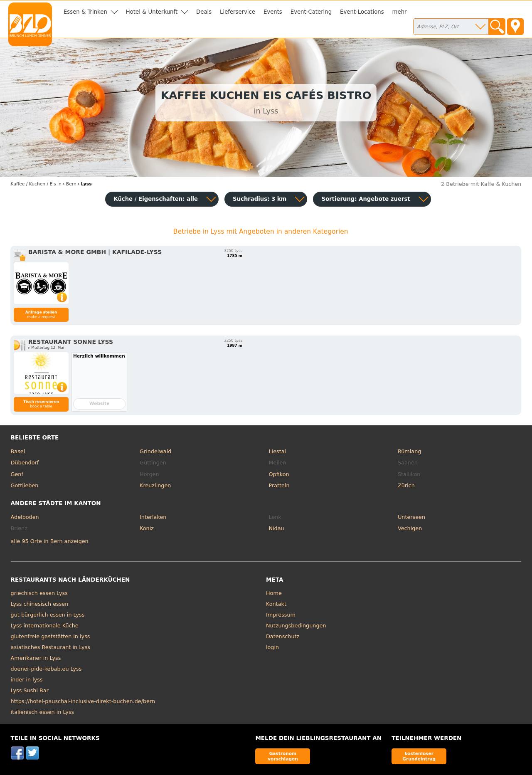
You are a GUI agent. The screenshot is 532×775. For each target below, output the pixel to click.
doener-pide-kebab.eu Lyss (46, 669)
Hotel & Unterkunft (152, 12)
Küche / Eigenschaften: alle (156, 199)
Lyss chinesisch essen (40, 604)
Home (274, 593)
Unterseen (411, 517)
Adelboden (25, 517)
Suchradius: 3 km (260, 199)
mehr (400, 12)
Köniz (147, 528)
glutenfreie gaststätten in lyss (50, 636)
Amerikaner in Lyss (36, 658)
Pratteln (279, 485)
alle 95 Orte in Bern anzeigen (50, 541)
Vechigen (410, 528)
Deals (204, 12)
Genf (17, 474)
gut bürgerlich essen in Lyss (48, 615)
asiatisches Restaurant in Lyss (50, 647)
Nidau (277, 528)
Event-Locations (362, 12)
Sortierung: (366, 199)
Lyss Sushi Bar (30, 690)
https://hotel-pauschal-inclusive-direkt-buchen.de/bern (83, 701)
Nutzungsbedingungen (296, 626)
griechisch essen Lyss (39, 593)
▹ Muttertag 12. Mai (46, 348)
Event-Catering (311, 12)
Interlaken (153, 517)
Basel (18, 451)
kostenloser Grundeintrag (419, 756)
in (36, 184)
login (272, 647)
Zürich (406, 485)
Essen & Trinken (85, 12)
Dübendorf (25, 463)
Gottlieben (25, 485)
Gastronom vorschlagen (283, 756)
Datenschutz (283, 636)
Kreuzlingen (155, 485)
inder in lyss (27, 680)
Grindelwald (155, 451)
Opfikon (279, 474)
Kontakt (276, 604)
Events (273, 12)
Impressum (281, 615)
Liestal (278, 451)
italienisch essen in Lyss (43, 712)
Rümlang (409, 451)
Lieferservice (238, 12)
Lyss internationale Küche (45, 626)
